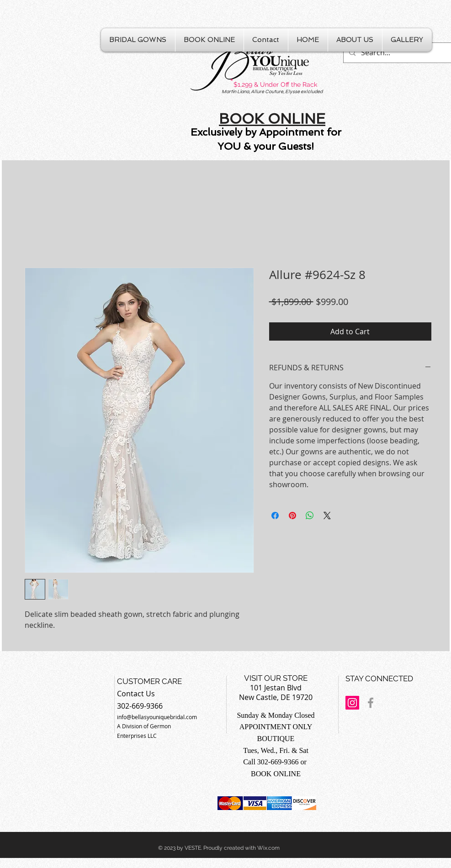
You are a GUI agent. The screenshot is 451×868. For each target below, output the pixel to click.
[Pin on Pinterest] (292, 516)
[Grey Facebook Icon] (371, 703)
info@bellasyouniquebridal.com (157, 717)
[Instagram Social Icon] (352, 703)
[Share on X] (327, 516)
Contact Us (136, 694)
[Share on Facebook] (275, 516)
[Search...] (397, 53)
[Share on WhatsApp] (310, 516)
